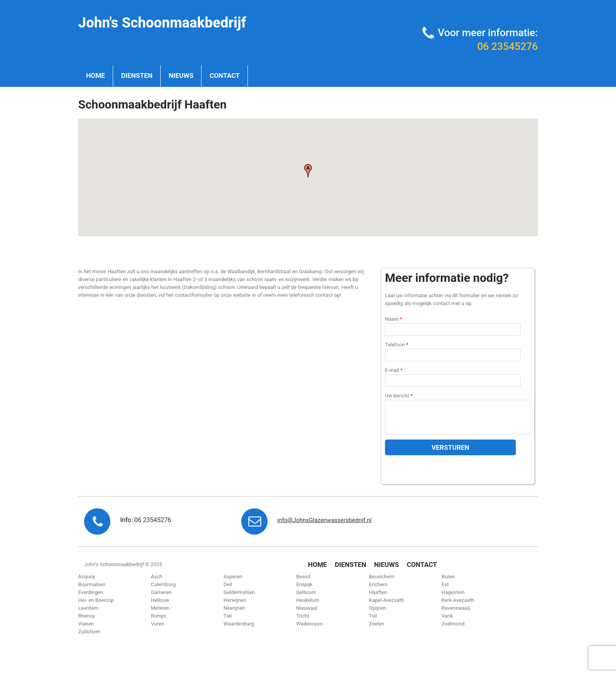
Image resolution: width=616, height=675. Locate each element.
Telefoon (397, 345)
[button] (308, 171)
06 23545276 (508, 46)
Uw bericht (399, 396)
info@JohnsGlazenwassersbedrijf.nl (324, 520)
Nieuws (181, 75)
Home (95, 75)
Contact (225, 75)
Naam (394, 319)
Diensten (137, 75)
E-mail (394, 370)
